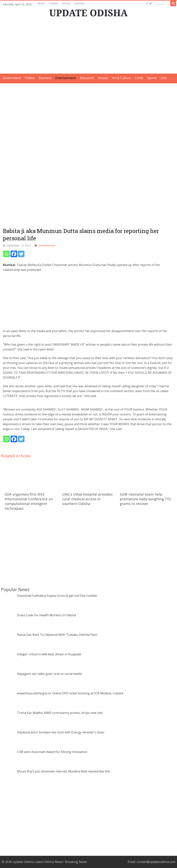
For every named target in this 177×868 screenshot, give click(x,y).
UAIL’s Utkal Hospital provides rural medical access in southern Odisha (87, 499)
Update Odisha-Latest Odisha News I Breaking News (50, 862)
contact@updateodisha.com (156, 862)
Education (87, 78)
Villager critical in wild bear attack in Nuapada (49, 654)
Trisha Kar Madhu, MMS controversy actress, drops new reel (60, 713)
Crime (139, 78)
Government (12, 78)
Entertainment (66, 78)
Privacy (66, 3)
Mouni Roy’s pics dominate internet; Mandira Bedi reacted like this (63, 771)
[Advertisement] (89, 47)
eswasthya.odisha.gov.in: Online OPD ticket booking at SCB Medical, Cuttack (70, 693)
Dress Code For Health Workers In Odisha (46, 615)
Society (103, 78)
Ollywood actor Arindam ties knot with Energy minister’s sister (61, 732)
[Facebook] (14, 254)
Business (45, 78)
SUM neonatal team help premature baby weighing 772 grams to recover (145, 499)
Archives (79, 3)
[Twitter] (21, 254)
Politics (30, 78)
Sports (152, 78)
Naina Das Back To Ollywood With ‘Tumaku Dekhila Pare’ (57, 635)
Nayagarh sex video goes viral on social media (49, 674)
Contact (53, 3)
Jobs (164, 78)
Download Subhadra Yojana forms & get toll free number (57, 596)
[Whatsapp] (6, 254)
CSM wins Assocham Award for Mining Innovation (52, 752)
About (41, 3)
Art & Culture (121, 78)
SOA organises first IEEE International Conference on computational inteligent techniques (29, 501)
